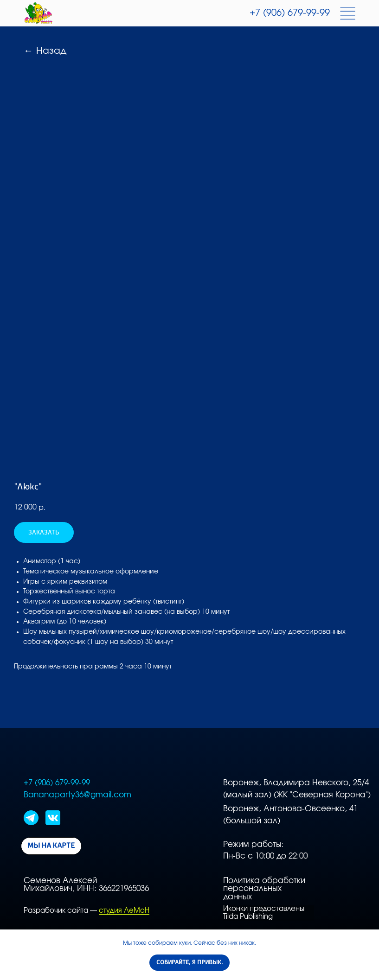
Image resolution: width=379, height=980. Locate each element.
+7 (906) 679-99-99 (290, 13)
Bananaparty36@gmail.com (77, 795)
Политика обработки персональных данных (264, 889)
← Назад (45, 51)
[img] (39, 13)
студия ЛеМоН (124, 911)
